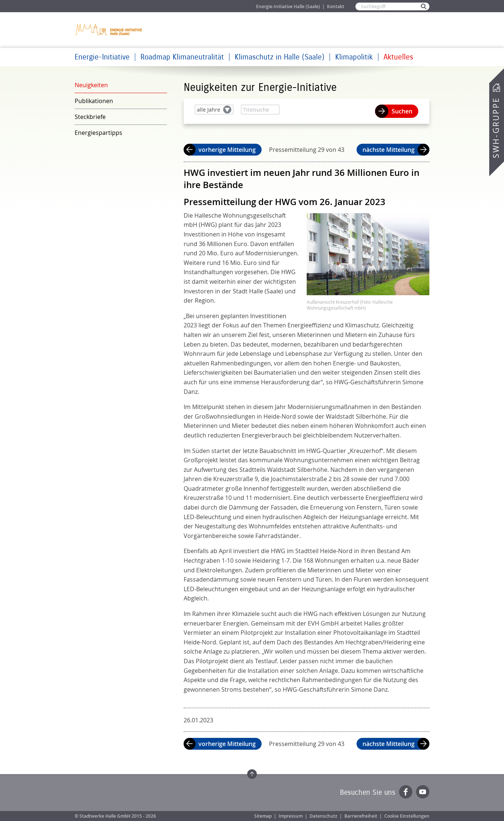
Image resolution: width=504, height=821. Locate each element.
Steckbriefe (90, 117)
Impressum (291, 816)
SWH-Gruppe (496, 128)
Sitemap (263, 816)
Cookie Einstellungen (407, 816)
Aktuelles (398, 57)
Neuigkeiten (91, 85)
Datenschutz (323, 816)
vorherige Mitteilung (227, 150)
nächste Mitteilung (389, 150)
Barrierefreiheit (361, 816)
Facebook (406, 792)
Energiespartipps (98, 133)
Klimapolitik (354, 57)
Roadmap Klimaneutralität (182, 57)
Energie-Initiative (102, 57)
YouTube (423, 792)
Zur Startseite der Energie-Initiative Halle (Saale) (109, 29)
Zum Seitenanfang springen (252, 774)
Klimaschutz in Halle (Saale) (280, 57)
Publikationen (94, 101)
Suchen (402, 111)
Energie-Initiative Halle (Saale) (288, 6)
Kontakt (336, 6)
